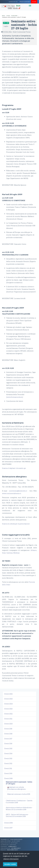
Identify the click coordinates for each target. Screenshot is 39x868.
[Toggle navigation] (30, 6)
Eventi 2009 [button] (8, 778)
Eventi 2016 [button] (8, 744)
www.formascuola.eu (15, 397)
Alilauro (34, 550)
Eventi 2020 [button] (8, 724)
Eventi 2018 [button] (8, 734)
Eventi (8, 16)
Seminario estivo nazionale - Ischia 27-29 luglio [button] (19, 783)
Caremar (9, 553)
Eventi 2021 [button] (8, 719)
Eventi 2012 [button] (8, 763)
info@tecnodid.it (12, 846)
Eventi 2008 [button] (9, 823)
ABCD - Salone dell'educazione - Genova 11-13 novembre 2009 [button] (17, 815)
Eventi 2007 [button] (8, 828)
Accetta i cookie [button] (10, 864)
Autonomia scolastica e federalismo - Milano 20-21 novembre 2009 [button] (19, 808)
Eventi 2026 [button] (8, 694)
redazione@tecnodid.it (12, 850)
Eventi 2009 (14, 16)
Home (4, 16)
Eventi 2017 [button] (8, 739)
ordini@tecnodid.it (16, 848)
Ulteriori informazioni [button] (11, 859)
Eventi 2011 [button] (8, 768)
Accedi (34, 2)
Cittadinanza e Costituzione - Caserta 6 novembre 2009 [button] (19, 802)
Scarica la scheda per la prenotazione (16, 524)
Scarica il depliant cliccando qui (14, 468)
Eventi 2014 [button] (8, 754)
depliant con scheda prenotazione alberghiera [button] (16, 788)
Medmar (16, 553)
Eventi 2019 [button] (8, 729)
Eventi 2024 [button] (8, 704)
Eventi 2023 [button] (8, 709)
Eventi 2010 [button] (8, 773)
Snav (4, 553)
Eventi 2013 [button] (8, 758)
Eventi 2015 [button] (8, 749)
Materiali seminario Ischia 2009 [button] (19, 794)
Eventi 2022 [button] (8, 714)
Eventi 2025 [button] (8, 699)
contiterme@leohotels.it (18, 491)
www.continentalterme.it (12, 493)
